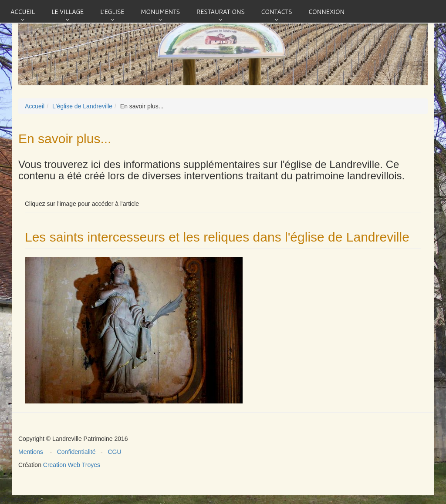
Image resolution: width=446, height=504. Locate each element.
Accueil (23, 11)
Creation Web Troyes (72, 465)
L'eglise (112, 11)
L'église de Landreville (82, 106)
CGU (113, 452)
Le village (68, 11)
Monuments (160, 11)
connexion (326, 11)
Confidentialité (77, 452)
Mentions (34, 452)
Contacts (277, 11)
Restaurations (221, 11)
